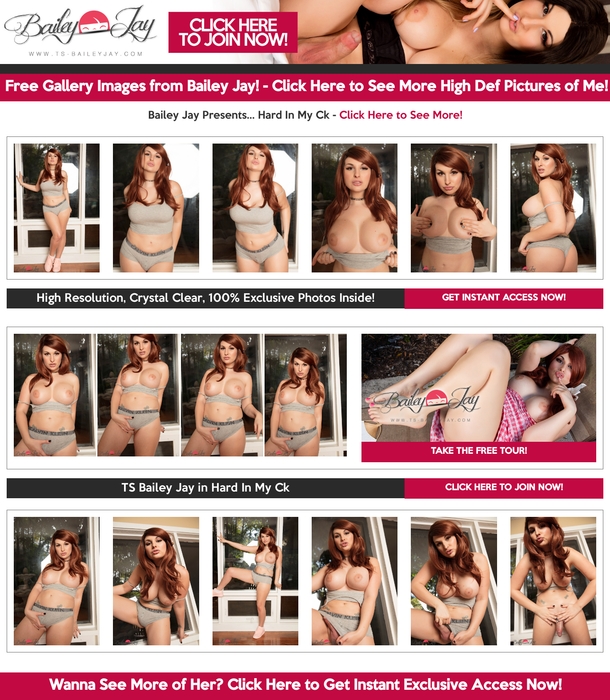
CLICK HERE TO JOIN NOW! (504, 488)
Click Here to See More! (401, 116)
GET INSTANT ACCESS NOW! (504, 298)
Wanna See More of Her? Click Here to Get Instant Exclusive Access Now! (305, 686)
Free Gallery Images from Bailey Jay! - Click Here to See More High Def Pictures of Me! (306, 87)
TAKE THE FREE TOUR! (479, 452)
